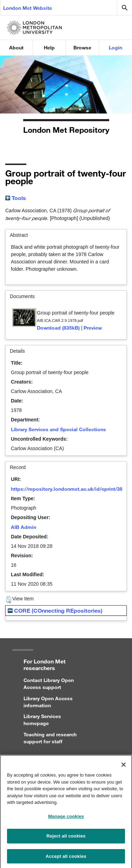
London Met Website (28, 8)
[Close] (124, 768)
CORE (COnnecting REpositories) (55, 610)
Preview (93, 328)
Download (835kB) (58, 328)
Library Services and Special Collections (58, 429)
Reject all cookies (66, 839)
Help (49, 47)
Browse (82, 47)
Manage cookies (66, 819)
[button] (9, 600)
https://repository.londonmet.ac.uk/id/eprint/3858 (70, 489)
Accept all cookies (66, 859)
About (16, 47)
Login (115, 47)
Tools (16, 198)
